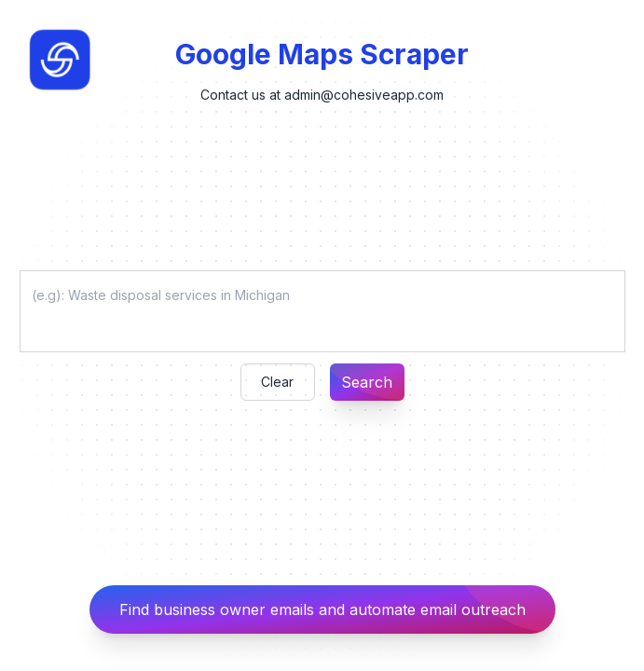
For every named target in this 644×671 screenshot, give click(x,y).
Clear (277, 382)
